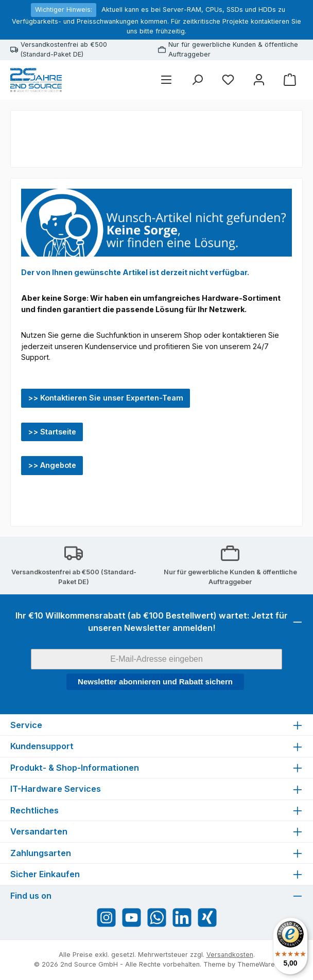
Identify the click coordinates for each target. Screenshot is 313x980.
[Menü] (166, 80)
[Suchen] (197, 80)
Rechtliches (34, 810)
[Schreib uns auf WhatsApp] (157, 918)
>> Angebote (52, 465)
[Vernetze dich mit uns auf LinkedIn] (182, 918)
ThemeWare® (258, 964)
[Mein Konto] (259, 80)
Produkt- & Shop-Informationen (75, 768)
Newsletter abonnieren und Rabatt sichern (155, 682)
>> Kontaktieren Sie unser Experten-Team (106, 398)
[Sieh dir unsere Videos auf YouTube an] (132, 918)
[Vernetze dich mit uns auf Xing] (207, 918)
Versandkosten (230, 955)
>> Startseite (52, 432)
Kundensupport (42, 746)
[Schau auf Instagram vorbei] (106, 918)
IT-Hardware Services (56, 789)
